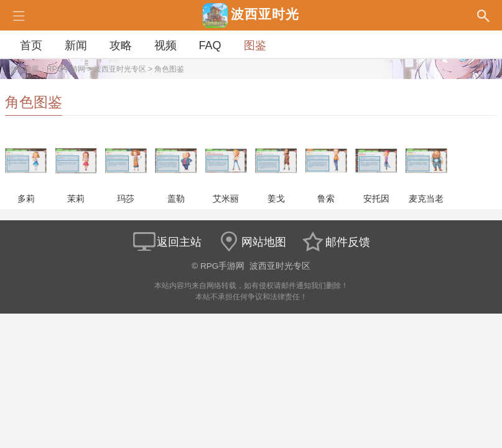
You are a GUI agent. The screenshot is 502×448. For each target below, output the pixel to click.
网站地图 (251, 242)
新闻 (76, 45)
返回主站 (167, 242)
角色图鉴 (169, 69)
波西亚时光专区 (120, 69)
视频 (165, 45)
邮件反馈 (335, 242)
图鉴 (255, 45)
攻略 (121, 45)
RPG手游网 (66, 69)
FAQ (210, 45)
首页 (31, 45)
